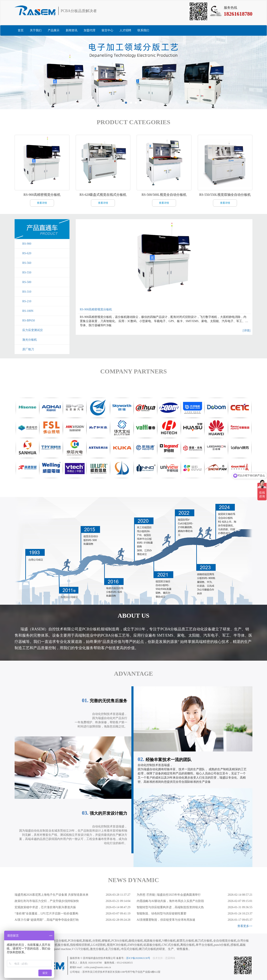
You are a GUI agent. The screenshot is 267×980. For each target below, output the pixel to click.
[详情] (246, 331)
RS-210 (27, 301)
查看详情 (42, 203)
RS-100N (28, 311)
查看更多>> (245, 926)
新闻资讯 (72, 30)
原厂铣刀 (28, 349)
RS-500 (27, 282)
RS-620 (27, 253)
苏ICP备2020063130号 (138, 958)
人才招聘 (125, 30)
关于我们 (36, 30)
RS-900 (27, 244)
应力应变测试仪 (33, 330)
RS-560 (27, 263)
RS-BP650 (29, 321)
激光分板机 (30, 340)
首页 (21, 30)
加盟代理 (89, 30)
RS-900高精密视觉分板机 (96, 309)
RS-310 (27, 292)
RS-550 (27, 273)
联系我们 (143, 30)
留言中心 (107, 30)
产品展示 (54, 30)
